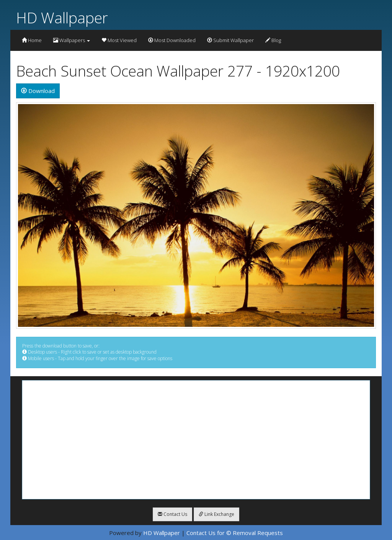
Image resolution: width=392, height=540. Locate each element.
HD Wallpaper (62, 17)
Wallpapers (72, 40)
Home (32, 40)
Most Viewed (119, 40)
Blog (273, 40)
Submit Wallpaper (230, 40)
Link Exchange (216, 514)
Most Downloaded (172, 40)
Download (38, 91)
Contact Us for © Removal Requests (235, 533)
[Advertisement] (196, 440)
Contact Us (172, 514)
